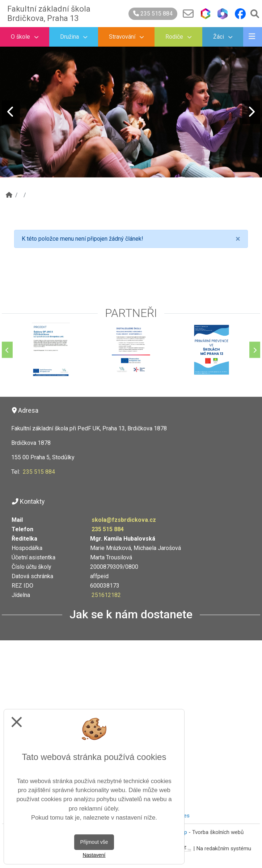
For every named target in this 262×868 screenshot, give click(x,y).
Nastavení (94, 855)
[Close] (238, 239)
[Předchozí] (7, 350)
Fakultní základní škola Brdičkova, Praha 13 (49, 14)
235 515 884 (153, 14)
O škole (25, 37)
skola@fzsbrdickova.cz (124, 520)
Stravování (126, 37)
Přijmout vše (94, 842)
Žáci (223, 37)
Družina (74, 37)
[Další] (255, 350)
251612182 (106, 595)
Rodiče (178, 37)
